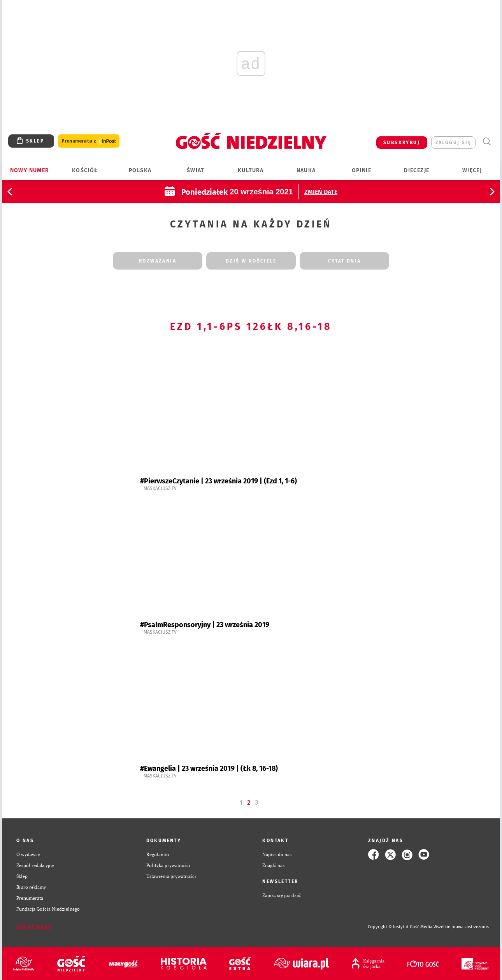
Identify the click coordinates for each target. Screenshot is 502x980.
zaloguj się (453, 143)
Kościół (85, 170)
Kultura (251, 170)
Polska (140, 170)
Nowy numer (30, 170)
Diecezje (417, 170)
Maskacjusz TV (160, 488)
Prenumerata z (89, 141)
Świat (196, 170)
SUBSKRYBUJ (402, 143)
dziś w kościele (251, 261)
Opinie (362, 170)
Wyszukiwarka (487, 142)
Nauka (306, 170)
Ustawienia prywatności (171, 876)
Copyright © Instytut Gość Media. (401, 927)
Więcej (472, 170)
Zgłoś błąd (34, 927)
